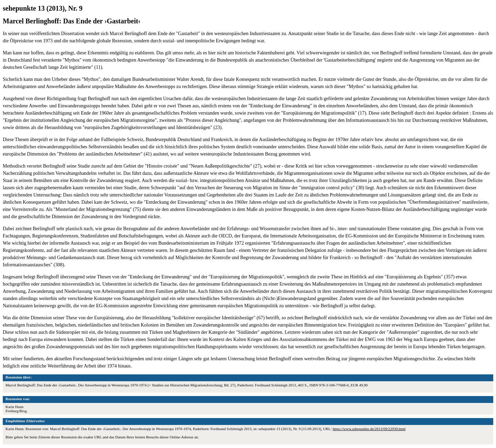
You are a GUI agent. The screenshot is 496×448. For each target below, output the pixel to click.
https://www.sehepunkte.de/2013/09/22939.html (369, 429)
